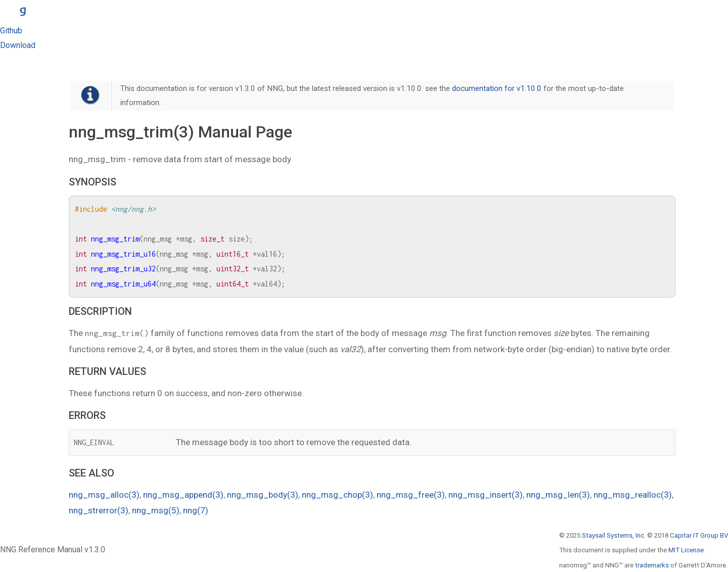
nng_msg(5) (156, 510)
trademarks (652, 565)
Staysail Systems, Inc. (614, 535)
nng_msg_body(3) (263, 495)
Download (18, 45)
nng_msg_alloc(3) (104, 495)
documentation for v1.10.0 (497, 88)
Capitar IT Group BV (699, 535)
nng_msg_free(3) (411, 495)
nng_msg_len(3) (558, 495)
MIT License (686, 550)
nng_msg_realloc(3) (633, 495)
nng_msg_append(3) (183, 495)
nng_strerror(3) (99, 510)
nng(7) (196, 510)
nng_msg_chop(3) (337, 495)
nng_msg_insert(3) (486, 495)
